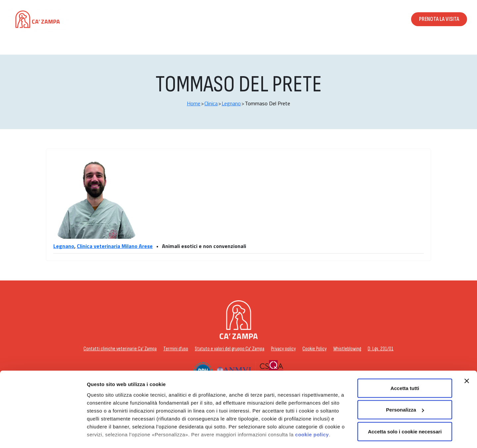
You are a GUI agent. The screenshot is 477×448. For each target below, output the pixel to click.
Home (194, 103)
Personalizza (102, 435)
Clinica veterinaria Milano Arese (115, 246)
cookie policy (312, 401)
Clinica (211, 103)
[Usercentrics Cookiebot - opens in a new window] (43, 435)
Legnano (231, 103)
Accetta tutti (405, 355)
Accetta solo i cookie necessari (405, 398)
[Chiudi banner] (467, 348)
